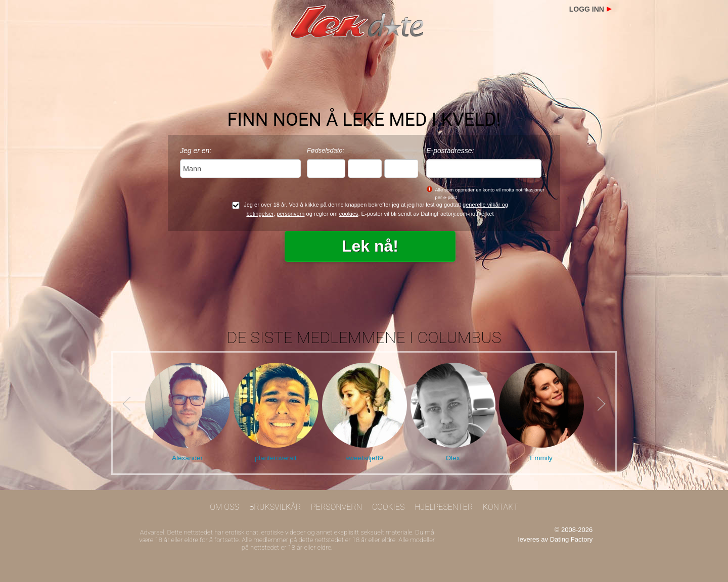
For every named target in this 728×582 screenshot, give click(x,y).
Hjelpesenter (444, 507)
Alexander (187, 458)
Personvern (336, 507)
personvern (290, 214)
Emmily (541, 458)
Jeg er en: (196, 151)
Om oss (224, 507)
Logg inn (587, 9)
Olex (453, 458)
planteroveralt (276, 458)
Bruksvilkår (275, 507)
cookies (349, 214)
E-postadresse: (450, 151)
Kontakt (500, 507)
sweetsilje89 (364, 458)
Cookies (389, 507)
